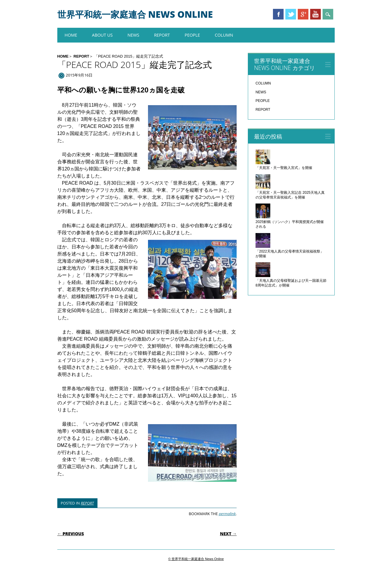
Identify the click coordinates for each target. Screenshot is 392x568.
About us (102, 35)
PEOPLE (192, 35)
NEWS (133, 35)
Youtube (315, 14)
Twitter (291, 14)
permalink (227, 514)
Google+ (303, 14)
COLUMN (224, 35)
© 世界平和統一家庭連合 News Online (196, 559)
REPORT (162, 35)
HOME (71, 35)
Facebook (278, 14)
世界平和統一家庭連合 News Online (135, 14)
